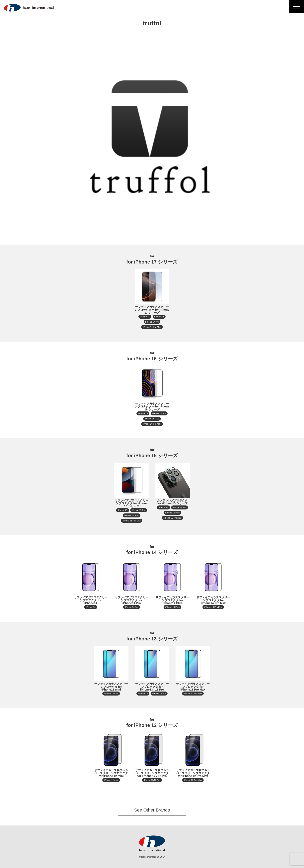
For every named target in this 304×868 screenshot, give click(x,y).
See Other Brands (152, 810)
